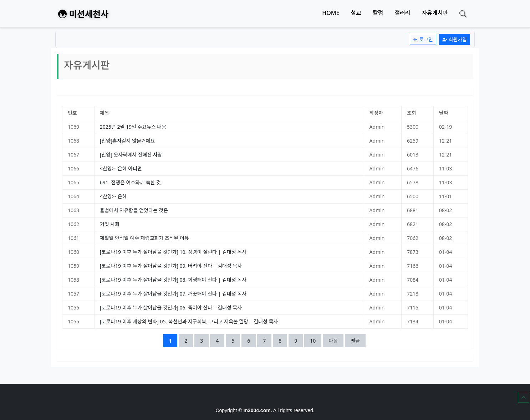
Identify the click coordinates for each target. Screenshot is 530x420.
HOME (331, 13)
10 (315, 340)
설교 (356, 13)
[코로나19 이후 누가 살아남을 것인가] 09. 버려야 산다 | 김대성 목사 (171, 266)
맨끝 (355, 341)
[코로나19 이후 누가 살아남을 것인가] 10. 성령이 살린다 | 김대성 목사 (173, 252)
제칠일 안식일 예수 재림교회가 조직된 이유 (144, 238)
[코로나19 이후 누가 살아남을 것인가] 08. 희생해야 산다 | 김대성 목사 (173, 280)
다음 (333, 341)
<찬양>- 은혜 (113, 196)
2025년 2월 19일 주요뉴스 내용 (133, 127)
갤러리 (402, 13)
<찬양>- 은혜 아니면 (121, 168)
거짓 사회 (110, 224)
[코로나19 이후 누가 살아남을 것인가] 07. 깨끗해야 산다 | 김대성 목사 (173, 294)
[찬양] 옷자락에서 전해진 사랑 (131, 155)
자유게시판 (435, 13)
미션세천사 (83, 14)
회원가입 (455, 39)
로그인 (423, 39)
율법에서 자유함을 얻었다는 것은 (134, 210)
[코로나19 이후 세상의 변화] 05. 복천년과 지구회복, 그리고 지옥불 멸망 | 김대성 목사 (189, 321)
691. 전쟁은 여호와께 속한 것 (130, 182)
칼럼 (378, 13)
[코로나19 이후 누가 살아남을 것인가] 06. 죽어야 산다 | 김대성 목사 (171, 308)
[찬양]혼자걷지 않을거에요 (128, 141)
